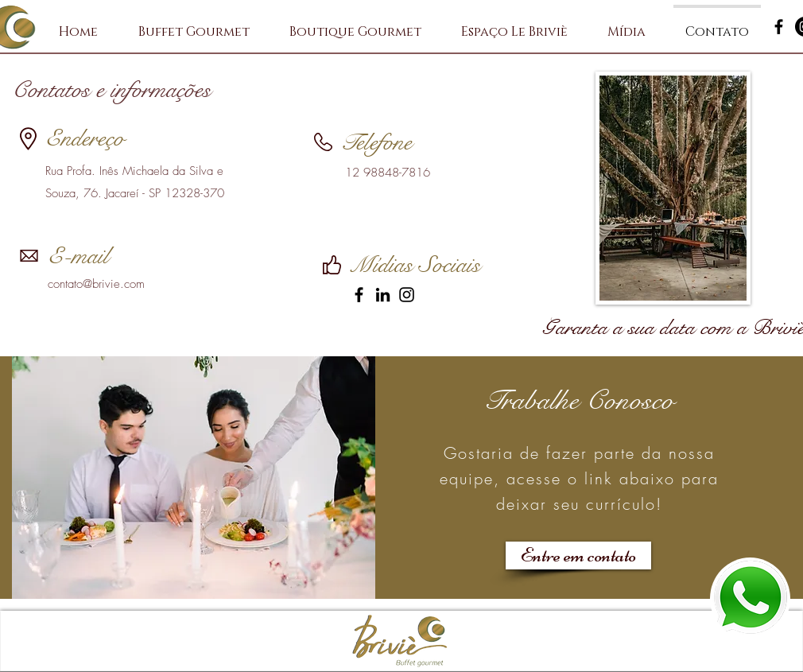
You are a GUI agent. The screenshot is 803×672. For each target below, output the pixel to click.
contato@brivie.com (96, 284)
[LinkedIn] (383, 295)
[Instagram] (407, 295)
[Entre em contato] (578, 555)
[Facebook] (359, 295)
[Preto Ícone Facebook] (779, 27)
